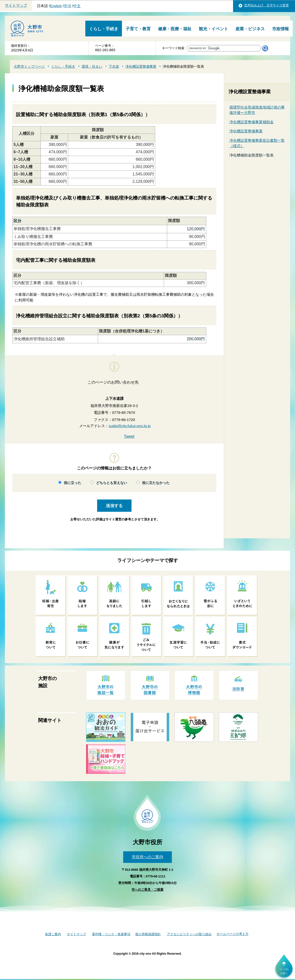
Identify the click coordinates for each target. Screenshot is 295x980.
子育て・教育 (138, 29)
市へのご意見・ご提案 (147, 890)
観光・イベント (214, 29)
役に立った (73, 483)
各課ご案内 (53, 934)
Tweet (129, 436)
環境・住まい (92, 66)
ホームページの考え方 (233, 934)
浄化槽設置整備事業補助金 (251, 122)
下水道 (114, 66)
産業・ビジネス (250, 29)
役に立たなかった (156, 483)
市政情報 (280, 29)
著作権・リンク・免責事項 (111, 934)
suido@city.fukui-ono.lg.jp (130, 426)
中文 (77, 6)
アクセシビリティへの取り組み (189, 934)
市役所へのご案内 (147, 857)
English (56, 6)
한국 (68, 6)
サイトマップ (16, 5)
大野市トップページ (29, 66)
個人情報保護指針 (148, 934)
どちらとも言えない (112, 483)
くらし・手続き (104, 29)
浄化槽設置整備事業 (141, 66)
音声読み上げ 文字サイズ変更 (266, 5)
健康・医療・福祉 (175, 29)
